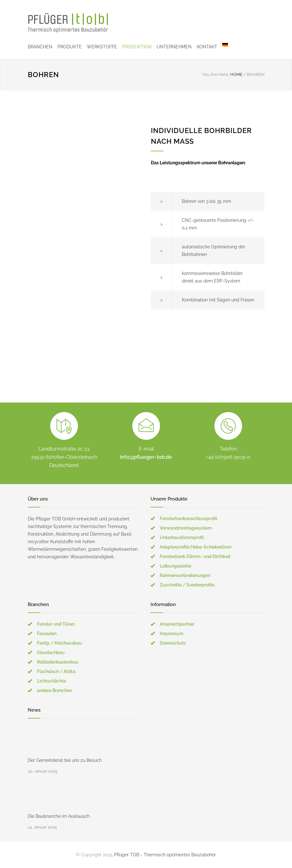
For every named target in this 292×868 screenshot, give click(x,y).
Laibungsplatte (176, 566)
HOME (236, 74)
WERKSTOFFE (102, 47)
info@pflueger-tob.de (146, 457)
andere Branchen (54, 690)
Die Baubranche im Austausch (59, 816)
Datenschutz (173, 643)
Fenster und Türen (56, 624)
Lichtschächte (51, 681)
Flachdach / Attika (56, 671)
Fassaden (47, 634)
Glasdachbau (51, 653)
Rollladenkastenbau (58, 662)
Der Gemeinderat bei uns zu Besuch (65, 760)
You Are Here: (216, 74)
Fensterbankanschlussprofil (188, 519)
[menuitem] (223, 47)
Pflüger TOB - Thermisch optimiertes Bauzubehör (165, 855)
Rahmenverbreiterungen (185, 575)
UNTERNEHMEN (174, 47)
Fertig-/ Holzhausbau (60, 643)
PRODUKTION (137, 47)
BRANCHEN (40, 47)
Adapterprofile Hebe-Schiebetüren (196, 547)
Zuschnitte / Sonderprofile (187, 585)
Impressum (172, 634)
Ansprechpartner (177, 624)
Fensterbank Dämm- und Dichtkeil (195, 556)
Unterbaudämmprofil (182, 537)
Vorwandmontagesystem (186, 528)
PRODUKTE (70, 47)
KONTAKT (207, 47)
